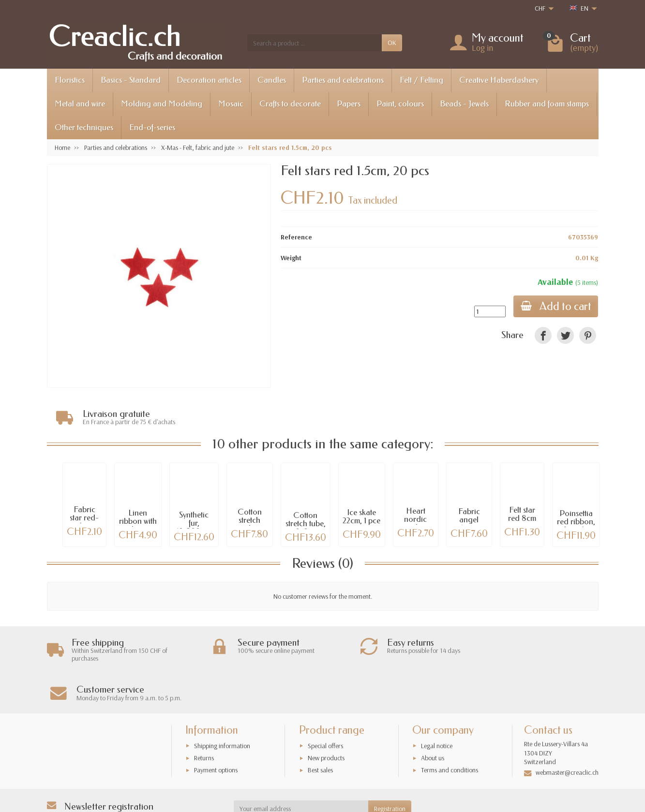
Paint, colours (400, 104)
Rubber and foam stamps (547, 104)
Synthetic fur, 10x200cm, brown (194, 527)
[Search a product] (315, 43)
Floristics (70, 80)
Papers (349, 104)
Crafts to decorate (290, 104)
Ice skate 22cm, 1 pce (361, 517)
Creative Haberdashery (499, 80)
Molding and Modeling (162, 104)
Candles (272, 80)
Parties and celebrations (343, 80)
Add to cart (555, 306)
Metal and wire (80, 104)
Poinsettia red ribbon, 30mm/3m (576, 522)
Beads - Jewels (464, 104)
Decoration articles (209, 80)
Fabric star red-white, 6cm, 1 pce (84, 522)
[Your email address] (301, 769)
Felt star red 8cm (522, 515)
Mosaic (231, 104)
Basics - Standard (131, 80)
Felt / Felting (421, 80)
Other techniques (84, 127)
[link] (543, 335)
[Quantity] (488, 311)
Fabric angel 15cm (469, 520)
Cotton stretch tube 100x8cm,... (250, 524)
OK (392, 43)
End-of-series (152, 127)
